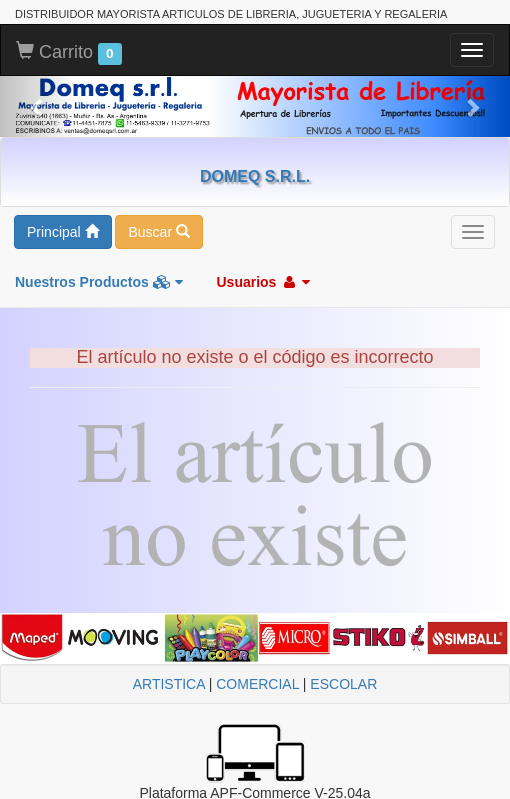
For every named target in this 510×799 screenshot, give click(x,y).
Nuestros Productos (99, 282)
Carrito (69, 53)
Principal (63, 232)
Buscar (158, 232)
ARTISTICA (169, 684)
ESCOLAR (343, 684)
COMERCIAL (257, 684)
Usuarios (263, 282)
